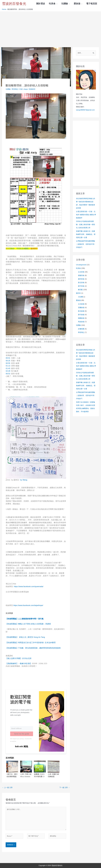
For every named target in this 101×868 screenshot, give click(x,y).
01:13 (8, 366)
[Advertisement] (50, 26)
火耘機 (80, 297)
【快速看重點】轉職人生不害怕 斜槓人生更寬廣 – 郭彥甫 (28, 624)
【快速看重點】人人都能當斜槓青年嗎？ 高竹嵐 (25, 619)
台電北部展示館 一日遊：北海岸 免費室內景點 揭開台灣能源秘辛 (86, 215)
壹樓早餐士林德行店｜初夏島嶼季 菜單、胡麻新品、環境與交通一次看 (86, 234)
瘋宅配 (80, 290)
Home (4, 9)
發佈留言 (32, 89)
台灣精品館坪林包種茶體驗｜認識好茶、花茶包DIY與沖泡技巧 (86, 244)
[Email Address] (22, 728)
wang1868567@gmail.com (85, 110)
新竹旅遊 (81, 315)
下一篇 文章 (65, 787)
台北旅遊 (81, 304)
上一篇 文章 (7, 787)
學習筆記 (15, 89)
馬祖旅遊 (81, 322)
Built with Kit (22, 746)
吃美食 (78, 268)
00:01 (8, 358)
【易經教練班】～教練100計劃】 (19, 664)
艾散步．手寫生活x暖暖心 (19, 249)
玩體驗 (8, 89)
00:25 (8, 361)
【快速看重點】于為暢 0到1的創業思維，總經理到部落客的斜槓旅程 (33, 648)
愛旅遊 (78, 300)
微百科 (78, 293)
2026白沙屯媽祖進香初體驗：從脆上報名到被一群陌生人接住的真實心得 (86, 224)
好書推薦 (81, 329)
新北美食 (81, 283)
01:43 (8, 368)
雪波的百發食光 (14, 4)
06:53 (8, 374)
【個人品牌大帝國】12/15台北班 (19, 658)
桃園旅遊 (81, 318)
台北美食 (81, 272)
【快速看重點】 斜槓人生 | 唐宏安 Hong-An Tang (25, 637)
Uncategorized (81, 265)
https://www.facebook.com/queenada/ (29, 587)
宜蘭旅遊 (81, 308)
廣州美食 (81, 279)
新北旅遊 (81, 311)
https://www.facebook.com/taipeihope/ (28, 605)
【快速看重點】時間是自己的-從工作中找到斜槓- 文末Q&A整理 (31, 643)
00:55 (8, 363)
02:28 (8, 371)
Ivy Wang (23, 480)
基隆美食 (81, 275)
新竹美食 (81, 286)
